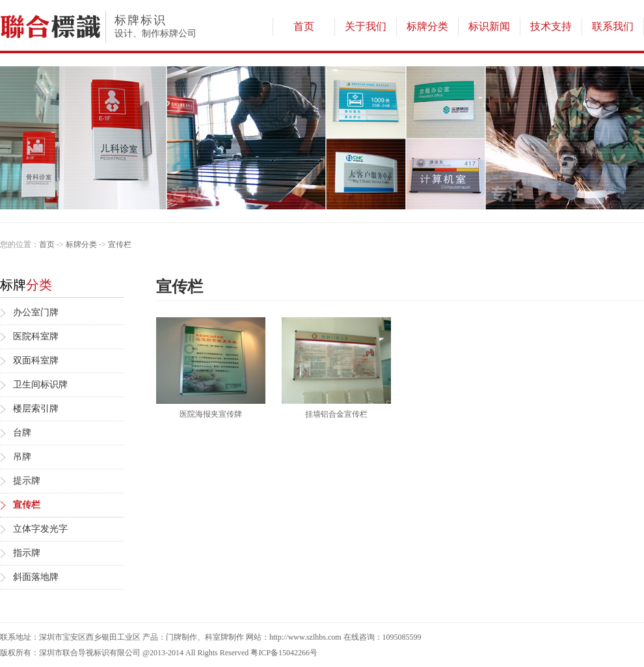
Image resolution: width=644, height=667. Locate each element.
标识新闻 (489, 26)
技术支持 (551, 26)
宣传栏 (120, 244)
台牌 (22, 433)
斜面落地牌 (36, 577)
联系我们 (613, 26)
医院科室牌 (36, 336)
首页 (304, 26)
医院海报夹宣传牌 (211, 414)
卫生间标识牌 (40, 385)
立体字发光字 (40, 529)
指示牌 (27, 553)
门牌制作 (181, 637)
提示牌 (27, 481)
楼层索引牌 (36, 409)
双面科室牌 (36, 360)
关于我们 (366, 26)
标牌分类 (427, 26)
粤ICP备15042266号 (284, 653)
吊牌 (22, 457)
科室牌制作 (224, 637)
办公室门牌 (36, 312)
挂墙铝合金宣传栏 (336, 414)
